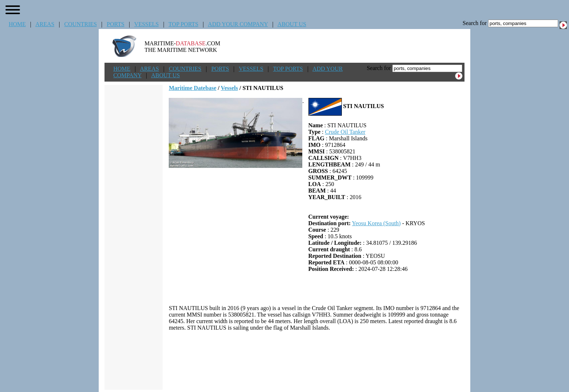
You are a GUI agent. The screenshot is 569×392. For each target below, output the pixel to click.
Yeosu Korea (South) (376, 223)
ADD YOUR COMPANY (238, 24)
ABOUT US (292, 24)
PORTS (116, 24)
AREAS (45, 24)
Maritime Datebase (193, 88)
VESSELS (147, 24)
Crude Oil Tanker (345, 132)
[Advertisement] (317, 360)
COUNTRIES (81, 24)
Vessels (229, 88)
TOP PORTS (183, 24)
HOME (17, 24)
